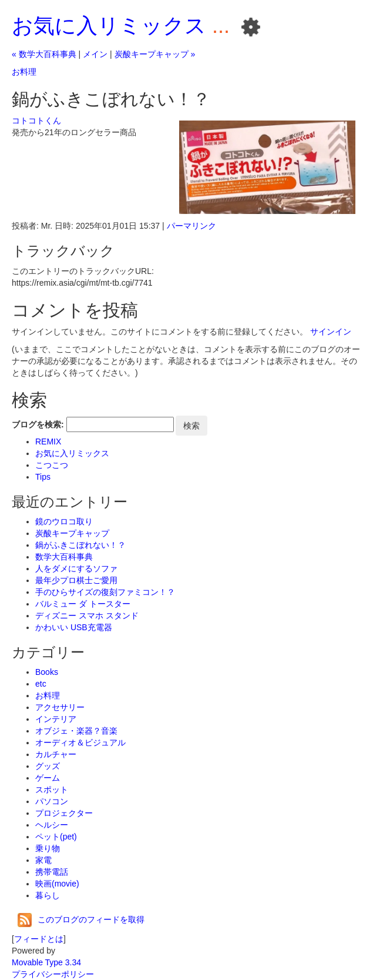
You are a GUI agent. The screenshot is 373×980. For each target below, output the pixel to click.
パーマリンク (191, 226)
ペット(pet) (56, 837)
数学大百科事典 (64, 557)
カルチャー (56, 754)
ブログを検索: (38, 424)
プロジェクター (64, 813)
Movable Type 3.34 (46, 962)
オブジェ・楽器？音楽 (76, 731)
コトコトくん (36, 121)
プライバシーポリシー (53, 974)
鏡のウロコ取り (64, 521)
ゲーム (48, 778)
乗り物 (48, 848)
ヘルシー (52, 825)
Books (47, 672)
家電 (43, 860)
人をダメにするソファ (76, 568)
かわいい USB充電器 (74, 627)
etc (41, 684)
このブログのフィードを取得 (81, 919)
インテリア (56, 719)
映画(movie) (57, 884)
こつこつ (52, 465)
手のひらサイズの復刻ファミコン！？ (105, 592)
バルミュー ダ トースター (83, 604)
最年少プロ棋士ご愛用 (76, 580)
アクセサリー (60, 707)
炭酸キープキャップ (72, 533)
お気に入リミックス (109, 26)
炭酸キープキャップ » (155, 54)
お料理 (24, 72)
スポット (52, 790)
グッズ (48, 766)
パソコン (52, 801)
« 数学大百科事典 (44, 54)
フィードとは (39, 939)
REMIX (48, 441)
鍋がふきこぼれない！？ (80, 545)
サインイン (331, 332)
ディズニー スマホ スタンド (87, 616)
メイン (95, 54)
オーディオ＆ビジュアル (80, 742)
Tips (43, 477)
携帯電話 (52, 872)
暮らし (48, 895)
